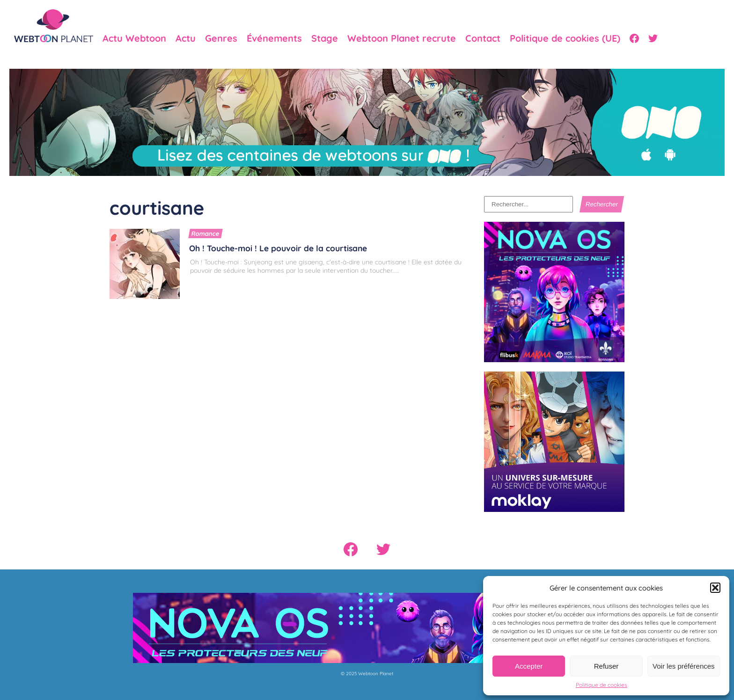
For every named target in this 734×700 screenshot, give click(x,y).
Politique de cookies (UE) (565, 38)
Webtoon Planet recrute (402, 38)
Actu (186, 38)
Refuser (606, 666)
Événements (274, 38)
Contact (483, 38)
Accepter (529, 666)
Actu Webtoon (134, 38)
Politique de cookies (602, 685)
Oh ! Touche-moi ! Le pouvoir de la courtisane (278, 248)
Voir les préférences (684, 666)
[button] (715, 588)
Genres (221, 38)
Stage (325, 38)
